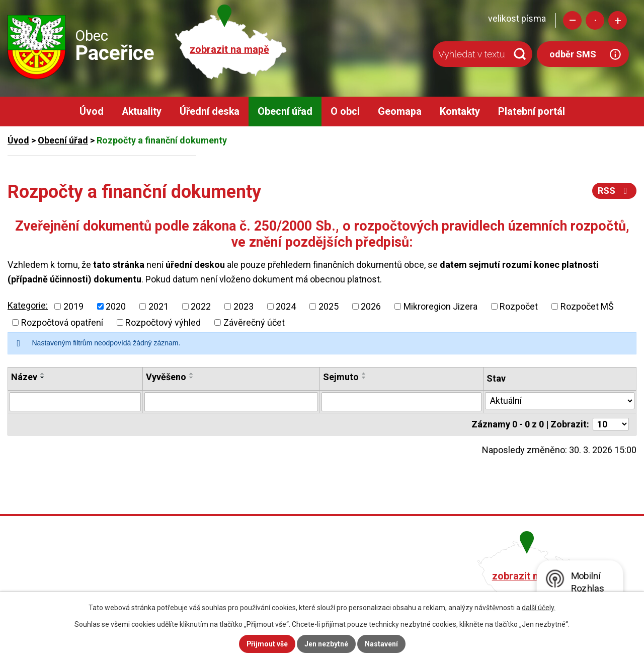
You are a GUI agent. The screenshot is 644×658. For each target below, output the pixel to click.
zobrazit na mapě (229, 50)
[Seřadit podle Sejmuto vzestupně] (364, 374)
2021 (158, 306)
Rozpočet (519, 306)
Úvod (92, 112)
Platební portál (532, 112)
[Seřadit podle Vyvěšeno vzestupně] (192, 374)
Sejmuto (341, 377)
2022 (201, 306)
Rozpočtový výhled (163, 322)
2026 (371, 306)
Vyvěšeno (166, 377)
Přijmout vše (267, 644)
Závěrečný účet (254, 322)
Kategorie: (28, 305)
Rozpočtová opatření (62, 322)
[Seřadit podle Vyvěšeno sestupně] (192, 378)
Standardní (595, 20)
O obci (345, 112)
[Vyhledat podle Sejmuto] (401, 402)
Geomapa (400, 112)
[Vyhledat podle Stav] (560, 401)
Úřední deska (210, 112)
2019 (73, 306)
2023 (244, 306)
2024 (286, 306)
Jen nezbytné (326, 644)
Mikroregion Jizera (440, 306)
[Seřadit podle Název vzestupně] (43, 374)
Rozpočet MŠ (587, 306)
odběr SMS (573, 54)
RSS (615, 191)
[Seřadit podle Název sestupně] (43, 378)
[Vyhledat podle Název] (75, 402)
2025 (329, 306)
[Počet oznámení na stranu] (611, 424)
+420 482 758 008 (271, 575)
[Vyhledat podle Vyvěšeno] (231, 402)
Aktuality (142, 112)
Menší (572, 20)
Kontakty (460, 112)
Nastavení (381, 644)
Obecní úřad (285, 112)
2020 (116, 306)
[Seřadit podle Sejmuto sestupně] (364, 378)
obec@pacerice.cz (272, 589)
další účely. (539, 608)
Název (24, 377)
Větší (618, 20)
